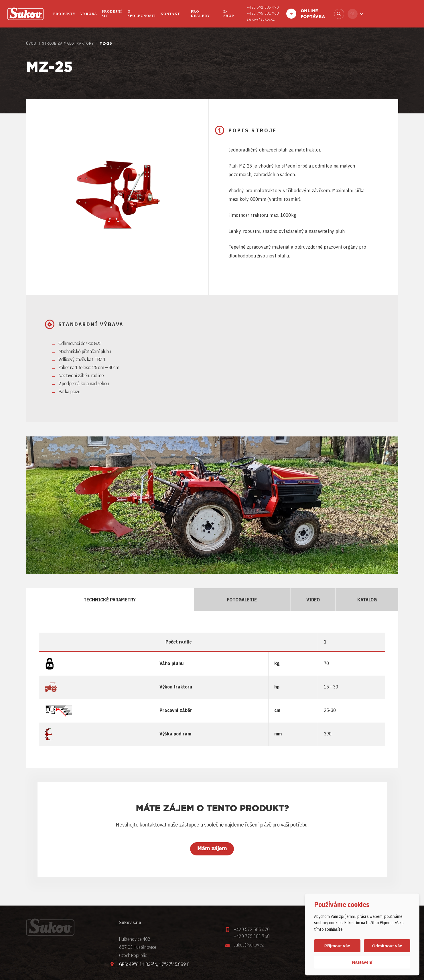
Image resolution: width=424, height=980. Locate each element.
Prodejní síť (112, 14)
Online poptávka (313, 14)
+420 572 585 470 (263, 7)
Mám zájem (212, 849)
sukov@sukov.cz (261, 19)
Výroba (89, 14)
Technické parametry (109, 600)
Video (312, 600)
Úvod (31, 43)
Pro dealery (201, 14)
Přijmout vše (337, 946)
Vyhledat (339, 14)
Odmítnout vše (387, 946)
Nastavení (362, 962)
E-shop (229, 14)
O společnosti (142, 14)
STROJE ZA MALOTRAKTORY (68, 43)
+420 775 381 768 (263, 13)
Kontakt (170, 14)
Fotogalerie (241, 600)
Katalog (366, 600)
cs (352, 14)
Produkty (64, 14)
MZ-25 (106, 43)
